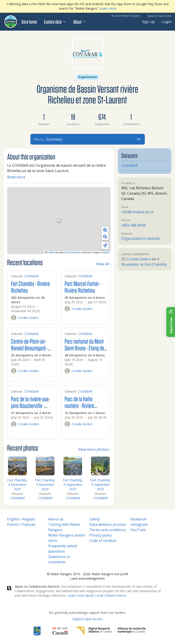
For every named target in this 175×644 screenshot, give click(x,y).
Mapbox (106, 253)
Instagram (139, 524)
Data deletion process (108, 524)
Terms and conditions (108, 530)
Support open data (159, 16)
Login (167, 22)
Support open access (88, 619)
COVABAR (31, 276)
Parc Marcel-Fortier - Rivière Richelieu (83, 287)
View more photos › (94, 449)
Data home (29, 22)
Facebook (138, 519)
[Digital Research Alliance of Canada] (111, 631)
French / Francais (21, 524)
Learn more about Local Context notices (97, 595)
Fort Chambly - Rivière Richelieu (30, 287)
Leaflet (49, 253)
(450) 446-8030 (134, 225)
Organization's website (141, 238)
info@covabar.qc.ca (137, 212)
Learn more (108, 8)
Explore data (55, 22)
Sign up (148, 22)
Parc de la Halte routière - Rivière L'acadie (79, 405)
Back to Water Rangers (126, 16)
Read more (16, 177)
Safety (95, 519)
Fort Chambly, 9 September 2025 (73, 485)
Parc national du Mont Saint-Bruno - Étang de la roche (84, 348)
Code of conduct (103, 541)
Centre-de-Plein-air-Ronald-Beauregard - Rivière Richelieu (29, 348)
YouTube (138, 530)
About (80, 22)
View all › (103, 264)
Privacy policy (101, 535)
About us (56, 519)
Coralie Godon (25, 318)
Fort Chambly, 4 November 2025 (17, 485)
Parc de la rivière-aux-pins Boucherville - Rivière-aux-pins (30, 405)
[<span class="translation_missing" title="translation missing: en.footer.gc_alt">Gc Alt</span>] (60, 631)
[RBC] (37, 631)
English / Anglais (21, 519)
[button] (105, 230)
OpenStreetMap (73, 253)
